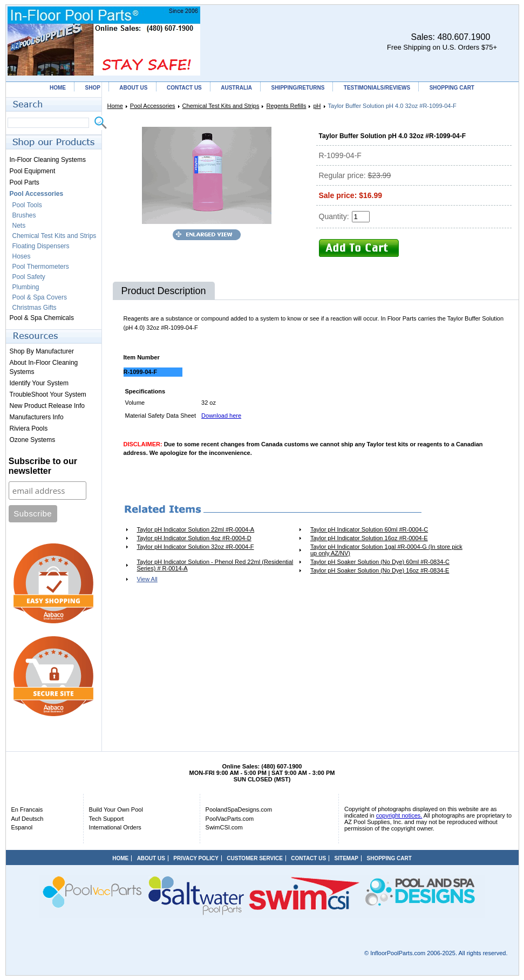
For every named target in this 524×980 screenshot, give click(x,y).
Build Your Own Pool (116, 809)
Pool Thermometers (41, 267)
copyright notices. (399, 815)
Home (115, 106)
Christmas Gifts (35, 308)
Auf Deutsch (28, 819)
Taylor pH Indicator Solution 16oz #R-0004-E (369, 538)
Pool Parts (25, 182)
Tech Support (107, 819)
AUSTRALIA (236, 88)
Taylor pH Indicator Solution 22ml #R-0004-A (196, 529)
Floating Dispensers (41, 246)
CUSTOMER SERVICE (255, 858)
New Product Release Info (47, 406)
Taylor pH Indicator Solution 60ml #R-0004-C (369, 529)
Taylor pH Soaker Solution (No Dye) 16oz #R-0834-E (380, 570)
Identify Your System (39, 383)
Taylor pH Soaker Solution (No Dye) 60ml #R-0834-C (380, 562)
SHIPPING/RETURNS (298, 88)
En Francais (27, 809)
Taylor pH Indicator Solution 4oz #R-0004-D (194, 538)
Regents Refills (286, 106)
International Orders (115, 827)
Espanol (22, 827)
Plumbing (26, 287)
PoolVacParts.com (230, 819)
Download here (221, 416)
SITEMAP (346, 858)
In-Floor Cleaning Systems (48, 160)
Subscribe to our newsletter (43, 466)
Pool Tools (27, 205)
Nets (19, 226)
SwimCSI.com (224, 827)
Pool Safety (29, 277)
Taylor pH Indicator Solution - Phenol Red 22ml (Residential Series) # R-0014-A (215, 565)
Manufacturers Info (37, 417)
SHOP (92, 88)
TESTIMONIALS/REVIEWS (377, 88)
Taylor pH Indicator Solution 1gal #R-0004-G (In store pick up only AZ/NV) (386, 550)
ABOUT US (133, 88)
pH (317, 106)
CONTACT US (184, 88)
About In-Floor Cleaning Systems (44, 367)
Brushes (24, 215)
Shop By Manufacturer (42, 351)
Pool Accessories (153, 106)
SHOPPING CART (452, 88)
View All (147, 579)
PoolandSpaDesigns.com (239, 809)
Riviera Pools (29, 428)
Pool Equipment (33, 171)
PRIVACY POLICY (196, 858)
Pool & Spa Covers (40, 297)
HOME (58, 88)
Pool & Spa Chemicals (42, 318)
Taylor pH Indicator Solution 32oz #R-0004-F (196, 547)
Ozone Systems (33, 440)
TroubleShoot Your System (48, 394)
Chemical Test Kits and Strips (221, 106)
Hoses (22, 256)
